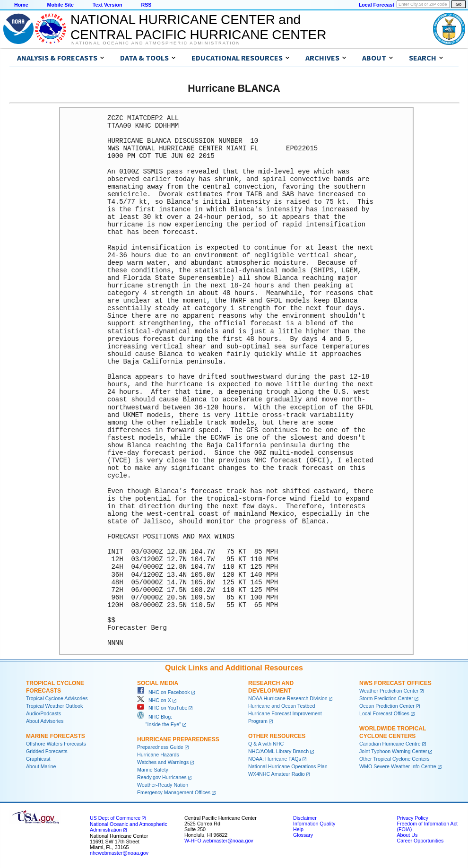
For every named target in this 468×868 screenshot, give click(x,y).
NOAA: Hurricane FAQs (275, 759)
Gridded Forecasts (47, 751)
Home (21, 5)
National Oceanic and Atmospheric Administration (156, 43)
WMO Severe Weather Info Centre (398, 766)
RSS (146, 5)
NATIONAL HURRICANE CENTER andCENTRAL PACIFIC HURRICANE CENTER (198, 27)
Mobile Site (61, 5)
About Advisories (45, 721)
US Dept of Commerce (115, 818)
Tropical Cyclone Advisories (57, 698)
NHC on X (154, 700)
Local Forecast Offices (384, 713)
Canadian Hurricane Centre (390, 744)
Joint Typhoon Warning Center (393, 751)
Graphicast (38, 759)
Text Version (108, 5)
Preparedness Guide (160, 747)
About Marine (41, 766)
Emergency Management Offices (174, 792)
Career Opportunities (420, 841)
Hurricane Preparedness (178, 739)
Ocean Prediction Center (387, 706)
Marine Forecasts (56, 736)
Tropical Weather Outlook (54, 706)
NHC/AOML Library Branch (278, 751)
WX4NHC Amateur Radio (277, 774)
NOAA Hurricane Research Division (288, 698)
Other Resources (277, 736)
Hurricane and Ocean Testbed (282, 706)
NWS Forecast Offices (395, 683)
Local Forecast (377, 5)
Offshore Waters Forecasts (56, 744)
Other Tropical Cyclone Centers (394, 759)
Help (298, 829)
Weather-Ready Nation (163, 785)
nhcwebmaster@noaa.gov (119, 853)
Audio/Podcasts (43, 713)
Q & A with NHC (266, 744)
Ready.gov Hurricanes (162, 777)
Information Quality (314, 824)
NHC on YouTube (162, 708)
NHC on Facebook (164, 692)
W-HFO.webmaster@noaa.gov (219, 841)
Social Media (158, 683)
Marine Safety (153, 770)
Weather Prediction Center (389, 691)
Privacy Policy (412, 818)
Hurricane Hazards (158, 755)
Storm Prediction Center (386, 698)
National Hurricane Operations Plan (288, 766)
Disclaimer (305, 818)
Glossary (303, 835)
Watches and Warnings (163, 762)
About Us (407, 835)
